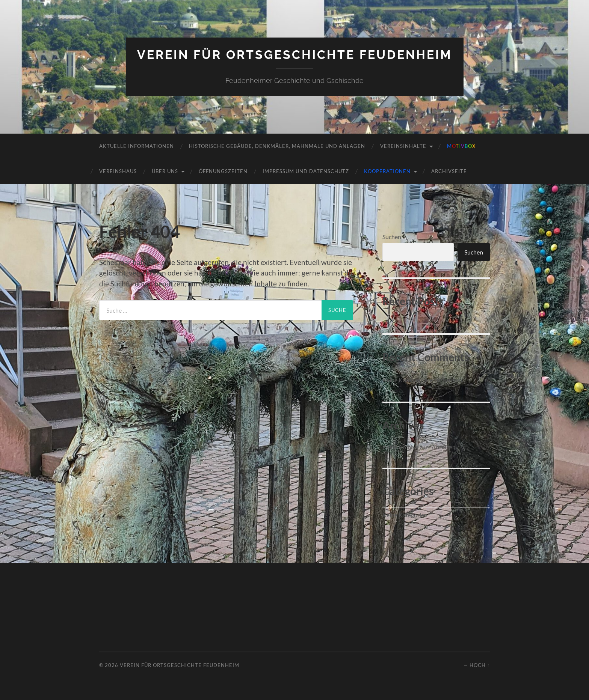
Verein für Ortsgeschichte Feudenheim (295, 55)
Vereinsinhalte (403, 146)
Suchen (392, 237)
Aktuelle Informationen (137, 146)
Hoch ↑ (480, 665)
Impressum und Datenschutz (306, 171)
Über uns (165, 171)
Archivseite (449, 171)
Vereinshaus (118, 171)
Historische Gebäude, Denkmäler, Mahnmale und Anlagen (277, 146)
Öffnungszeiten (223, 171)
